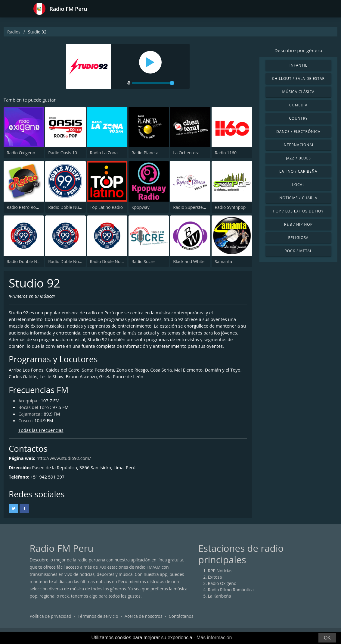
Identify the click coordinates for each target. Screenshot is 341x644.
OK (327, 638)
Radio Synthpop (230, 207)
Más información (214, 638)
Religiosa (298, 238)
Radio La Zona (104, 153)
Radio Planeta (145, 153)
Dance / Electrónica (298, 132)
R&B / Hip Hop (298, 224)
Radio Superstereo (191, 207)
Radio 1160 (226, 153)
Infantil (298, 65)
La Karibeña (220, 604)
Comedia (298, 105)
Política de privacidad (51, 624)
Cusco (25, 429)
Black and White (189, 261)
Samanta (223, 261)
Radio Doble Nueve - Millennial (78, 261)
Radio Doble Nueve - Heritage (119, 261)
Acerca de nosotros (143, 624)
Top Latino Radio (107, 207)
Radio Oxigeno (21, 153)
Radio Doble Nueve (67, 207)
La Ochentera (186, 153)
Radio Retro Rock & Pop (30, 207)
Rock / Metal (299, 251)
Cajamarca (29, 422)
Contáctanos (181, 624)
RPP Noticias (220, 579)
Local (298, 185)
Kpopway (141, 207)
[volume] (153, 83)
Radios (14, 32)
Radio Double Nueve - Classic (35, 261)
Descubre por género (298, 50)
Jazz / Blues (298, 158)
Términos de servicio (98, 624)
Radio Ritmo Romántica (231, 598)
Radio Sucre (143, 261)
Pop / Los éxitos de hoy (298, 211)
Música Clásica (299, 92)
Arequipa (28, 408)
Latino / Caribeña (298, 171)
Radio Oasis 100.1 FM (69, 153)
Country (298, 118)
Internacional (298, 145)
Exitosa (215, 585)
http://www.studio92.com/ (65, 466)
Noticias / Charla (299, 198)
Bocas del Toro (34, 415)
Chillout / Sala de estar (298, 79)
